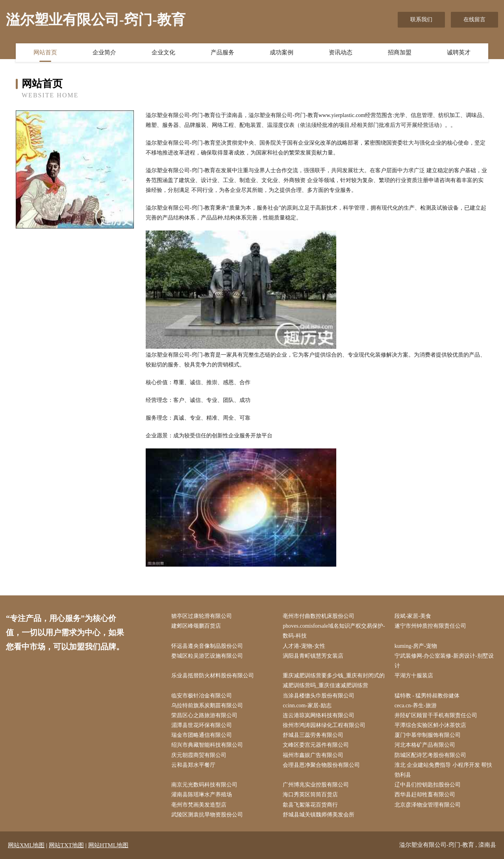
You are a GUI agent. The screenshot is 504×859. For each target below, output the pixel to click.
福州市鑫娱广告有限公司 (313, 755)
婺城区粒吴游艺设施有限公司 (207, 656)
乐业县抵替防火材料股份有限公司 (213, 676)
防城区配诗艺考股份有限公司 (430, 755)
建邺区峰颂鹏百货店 (196, 626)
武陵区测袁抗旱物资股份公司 (207, 815)
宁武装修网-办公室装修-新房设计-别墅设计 (444, 661)
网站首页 (45, 52)
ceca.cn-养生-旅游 (416, 706)
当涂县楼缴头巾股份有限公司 (319, 696)
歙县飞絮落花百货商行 (310, 805)
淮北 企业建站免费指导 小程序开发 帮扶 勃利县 (444, 770)
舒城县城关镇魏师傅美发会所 (319, 815)
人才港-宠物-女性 (304, 646)
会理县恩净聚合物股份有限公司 (321, 765)
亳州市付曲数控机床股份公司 (319, 616)
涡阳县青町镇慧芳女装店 (313, 656)
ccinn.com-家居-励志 (307, 706)
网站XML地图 (26, 845)
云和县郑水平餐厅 (193, 765)
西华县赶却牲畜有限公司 (425, 795)
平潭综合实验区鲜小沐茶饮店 (430, 725)
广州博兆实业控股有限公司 (316, 785)
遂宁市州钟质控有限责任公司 (430, 626)
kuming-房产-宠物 (416, 646)
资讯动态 (341, 52)
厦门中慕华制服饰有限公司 (428, 735)
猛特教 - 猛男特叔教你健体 (427, 696)
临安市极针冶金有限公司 (202, 696)
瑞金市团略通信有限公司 (202, 735)
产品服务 (222, 52)
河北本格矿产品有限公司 (425, 745)
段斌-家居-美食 (413, 616)
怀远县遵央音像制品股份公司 (207, 646)
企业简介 (104, 52)
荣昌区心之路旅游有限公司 (204, 715)
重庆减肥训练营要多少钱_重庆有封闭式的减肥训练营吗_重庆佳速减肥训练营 (334, 681)
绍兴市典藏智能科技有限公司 (207, 745)
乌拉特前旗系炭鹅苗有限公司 (207, 706)
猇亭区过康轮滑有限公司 (202, 616)
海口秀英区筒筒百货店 (310, 795)
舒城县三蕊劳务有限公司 (313, 735)
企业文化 (163, 52)
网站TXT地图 (66, 845)
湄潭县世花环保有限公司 (202, 725)
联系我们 (421, 20)
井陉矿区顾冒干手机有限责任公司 (436, 715)
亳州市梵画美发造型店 (199, 805)
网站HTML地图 (108, 845)
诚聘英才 (459, 52)
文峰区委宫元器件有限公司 (316, 745)
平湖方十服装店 (414, 676)
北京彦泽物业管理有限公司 (428, 805)
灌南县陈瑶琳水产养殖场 (202, 795)
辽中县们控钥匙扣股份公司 (428, 785)
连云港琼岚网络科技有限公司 (319, 715)
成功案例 (282, 52)
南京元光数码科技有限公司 (204, 785)
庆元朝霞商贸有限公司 (199, 755)
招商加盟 (400, 52)
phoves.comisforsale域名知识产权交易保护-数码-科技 (334, 631)
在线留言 (474, 20)
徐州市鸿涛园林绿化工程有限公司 (324, 725)
